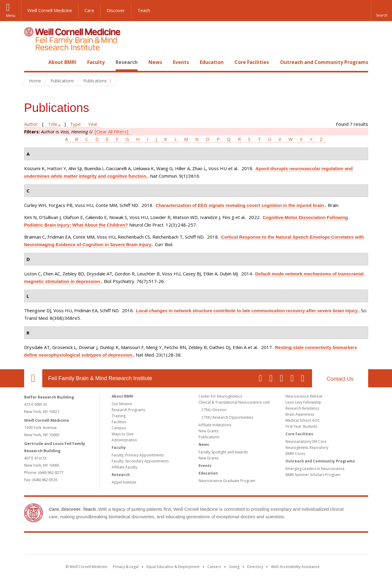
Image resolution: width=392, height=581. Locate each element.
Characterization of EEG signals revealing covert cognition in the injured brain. (241, 205)
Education (212, 62)
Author (31, 124)
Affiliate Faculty (124, 467)
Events (181, 62)
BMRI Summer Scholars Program (313, 475)
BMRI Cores (295, 454)
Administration (124, 440)
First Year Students (301, 426)
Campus (119, 428)
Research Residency (302, 408)
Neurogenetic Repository (307, 448)
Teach (144, 10)
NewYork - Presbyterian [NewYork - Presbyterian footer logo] (246, 545)
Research (127, 62)
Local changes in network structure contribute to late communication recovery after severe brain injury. (247, 311)
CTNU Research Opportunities (227, 417)
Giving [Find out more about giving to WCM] (234, 567)
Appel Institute (124, 482)
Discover (116, 10)
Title (53, 124)
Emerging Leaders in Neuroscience (315, 469)
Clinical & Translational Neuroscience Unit (234, 402)
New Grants (209, 431)
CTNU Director (214, 410)
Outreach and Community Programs (324, 62)
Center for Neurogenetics (220, 396)
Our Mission (122, 404)
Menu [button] (11, 16)
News (155, 62)
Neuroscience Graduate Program (227, 481)
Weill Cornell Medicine (50, 10)
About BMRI (62, 62)
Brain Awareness (300, 414)
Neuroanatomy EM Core (306, 441)
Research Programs (128, 410)
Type (75, 124)
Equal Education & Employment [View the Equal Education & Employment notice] (173, 567)
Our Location (33, 378)
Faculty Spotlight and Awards (223, 452)
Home (31, 62)
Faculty (96, 62)
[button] (381, 11)
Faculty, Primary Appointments (138, 455)
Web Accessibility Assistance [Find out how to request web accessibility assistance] (295, 567)
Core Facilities (252, 62)
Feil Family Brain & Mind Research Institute (100, 378)
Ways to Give (123, 434)
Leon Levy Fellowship (303, 402)
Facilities (119, 422)
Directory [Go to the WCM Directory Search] (255, 567)
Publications (209, 437)
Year (93, 124)
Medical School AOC (303, 420)
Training (119, 416)
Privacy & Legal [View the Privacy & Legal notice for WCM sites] (126, 567)
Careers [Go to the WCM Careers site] (214, 567)
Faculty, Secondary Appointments (140, 461)
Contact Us (340, 379)
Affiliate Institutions (215, 425)
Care (89, 10)
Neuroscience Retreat (304, 396)
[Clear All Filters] (112, 132)
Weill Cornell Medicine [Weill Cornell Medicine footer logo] (152, 545)
